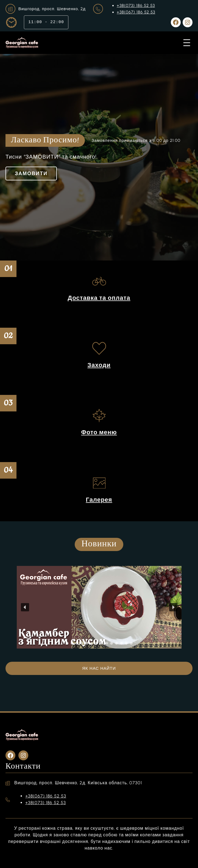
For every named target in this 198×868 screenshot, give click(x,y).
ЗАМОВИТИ (31, 173)
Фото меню (99, 432)
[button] (25, 607)
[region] (99, 607)
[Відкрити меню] (187, 43)
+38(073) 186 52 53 (136, 6)
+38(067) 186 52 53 (136, 12)
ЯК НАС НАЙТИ (99, 668)
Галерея (99, 500)
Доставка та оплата (99, 298)
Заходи (99, 365)
